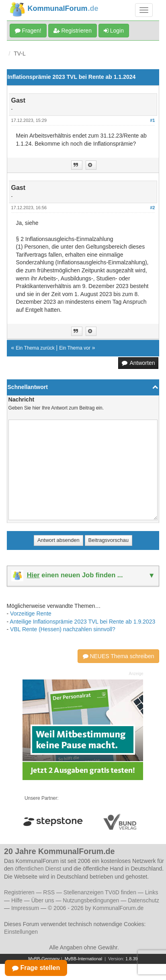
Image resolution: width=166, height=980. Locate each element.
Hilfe (17, 900)
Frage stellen (36, 968)
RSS (49, 892)
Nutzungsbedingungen (91, 900)
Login (114, 31)
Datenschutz (143, 900)
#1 (152, 120)
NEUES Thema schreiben (119, 656)
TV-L (20, 54)
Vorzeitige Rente (31, 614)
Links (152, 892)
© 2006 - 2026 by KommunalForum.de (96, 908)
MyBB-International (84, 959)
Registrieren (73, 31)
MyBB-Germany (44, 959)
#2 (152, 208)
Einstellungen (21, 932)
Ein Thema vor (75, 348)
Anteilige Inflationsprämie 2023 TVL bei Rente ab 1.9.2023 (82, 622)
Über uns (43, 900)
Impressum (25, 908)
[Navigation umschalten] (144, 10)
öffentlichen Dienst (38, 869)
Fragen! (28, 31)
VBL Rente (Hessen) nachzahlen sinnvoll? (63, 629)
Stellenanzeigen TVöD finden (100, 892)
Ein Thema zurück (35, 348)
